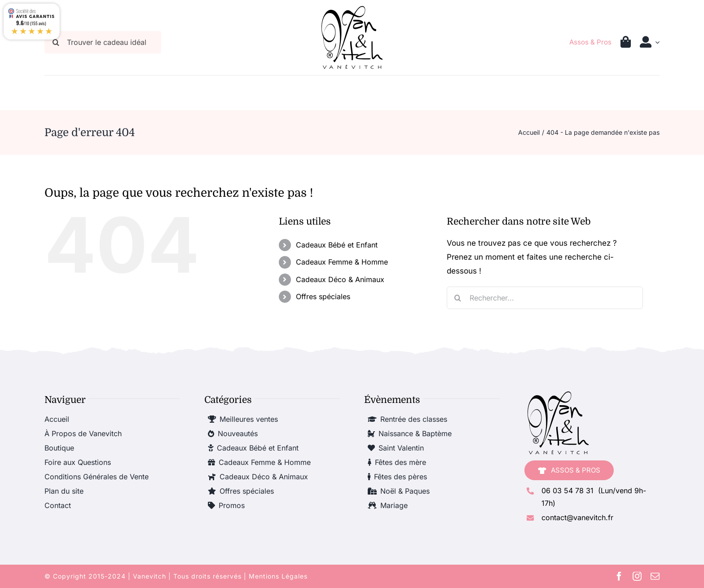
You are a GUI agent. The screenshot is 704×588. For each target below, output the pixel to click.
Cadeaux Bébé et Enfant (337, 245)
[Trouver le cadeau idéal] (103, 42)
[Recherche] (458, 298)
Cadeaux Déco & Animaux (340, 279)
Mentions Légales (278, 576)
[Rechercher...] (545, 298)
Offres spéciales (323, 296)
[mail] (655, 576)
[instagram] (637, 576)
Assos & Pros (590, 42)
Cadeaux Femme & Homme (342, 262)
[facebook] (619, 576)
